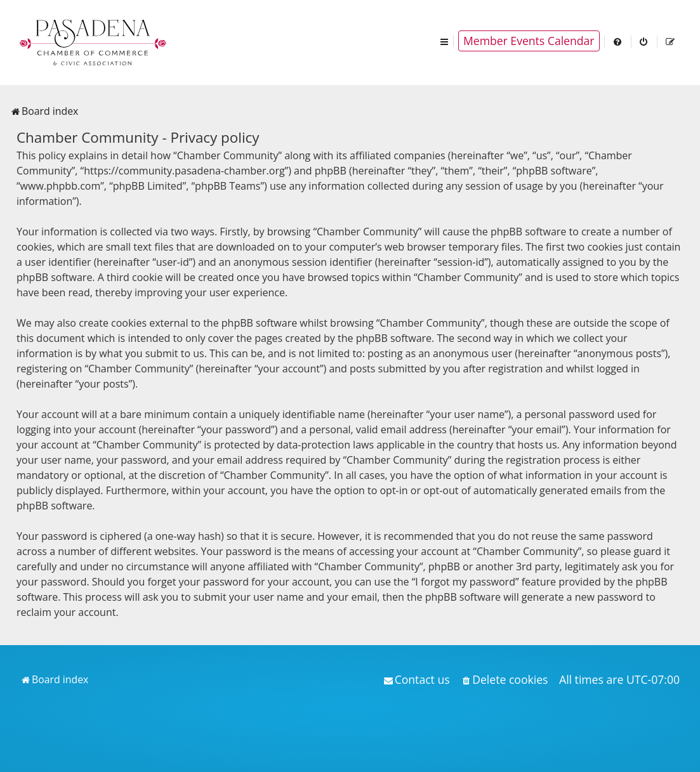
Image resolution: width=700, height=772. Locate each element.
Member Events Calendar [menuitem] (529, 41)
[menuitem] (618, 41)
